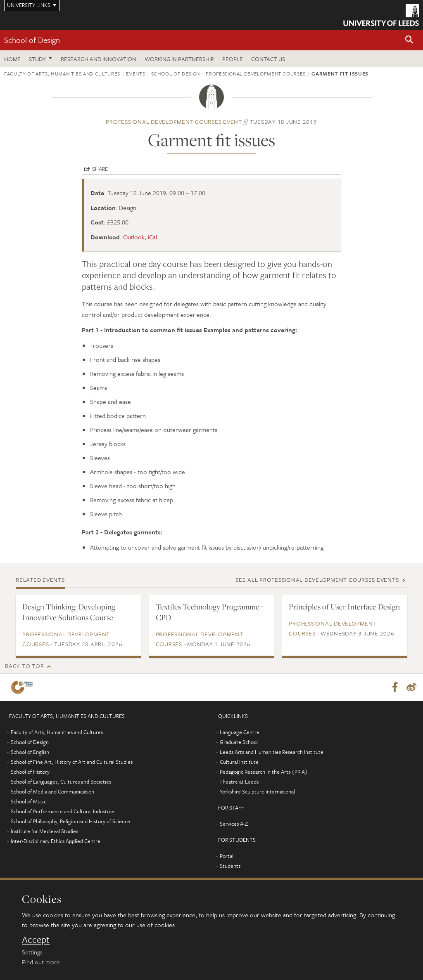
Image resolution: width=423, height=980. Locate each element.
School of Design (32, 40)
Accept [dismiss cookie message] (36, 940)
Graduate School (239, 742)
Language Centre (240, 732)
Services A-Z (234, 824)
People (233, 59)
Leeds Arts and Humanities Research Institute (272, 752)
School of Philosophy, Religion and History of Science (70, 821)
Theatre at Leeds (239, 782)
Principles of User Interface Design (344, 607)
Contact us (268, 59)
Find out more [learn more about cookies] (41, 962)
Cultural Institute (239, 762)
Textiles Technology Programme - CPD (210, 612)
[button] (409, 40)
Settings (32, 952)
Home (12, 59)
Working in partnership (179, 59)
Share (100, 169)
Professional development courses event (174, 122)
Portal (227, 856)
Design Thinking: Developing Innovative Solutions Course (69, 612)
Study (37, 59)
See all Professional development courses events (317, 580)
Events (135, 73)
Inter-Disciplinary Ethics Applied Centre (56, 841)
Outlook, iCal (140, 237)
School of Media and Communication (52, 791)
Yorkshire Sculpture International (257, 791)
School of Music (29, 801)
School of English (30, 752)
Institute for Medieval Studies (44, 831)
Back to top (24, 666)
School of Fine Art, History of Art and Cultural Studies (72, 762)
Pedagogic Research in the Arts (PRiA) (264, 772)
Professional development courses (256, 73)
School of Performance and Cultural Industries (63, 811)
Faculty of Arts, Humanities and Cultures (62, 73)
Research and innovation (99, 59)
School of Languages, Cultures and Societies (61, 782)
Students (230, 866)
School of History (30, 772)
